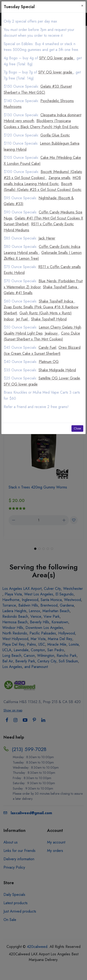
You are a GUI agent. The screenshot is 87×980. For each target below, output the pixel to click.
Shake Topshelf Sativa (61, 287)
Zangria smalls (59, 178)
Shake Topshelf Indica (56, 301)
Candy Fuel (47, 347)
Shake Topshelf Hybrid (49, 319)
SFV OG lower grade (57, 58)
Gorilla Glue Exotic (55, 135)
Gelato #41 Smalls (18, 293)
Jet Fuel (22, 319)
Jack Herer (47, 238)
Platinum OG (49, 362)
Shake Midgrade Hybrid (57, 370)
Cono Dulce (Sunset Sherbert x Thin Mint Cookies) (42, 336)
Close (77, 429)
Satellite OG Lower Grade (59, 378)
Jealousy (52, 333)
